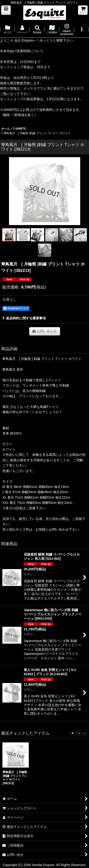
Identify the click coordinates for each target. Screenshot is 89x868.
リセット (79, 733)
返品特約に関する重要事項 (24, 318)
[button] (6, 10)
